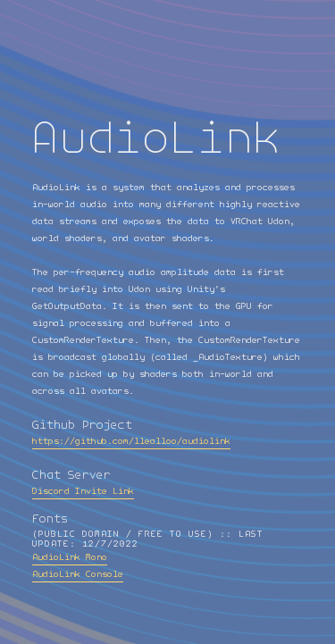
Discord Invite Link (83, 491)
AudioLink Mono (70, 557)
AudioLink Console (78, 574)
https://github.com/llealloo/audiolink (131, 441)
